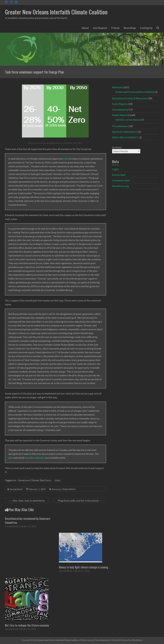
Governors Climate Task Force (35, 480)
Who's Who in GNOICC (125, 137)
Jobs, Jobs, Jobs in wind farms (27, 500)
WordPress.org (120, 186)
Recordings (130, 28)
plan (11, 458)
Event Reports (120, 104)
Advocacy (57, 489)
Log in (115, 169)
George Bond (16, 489)
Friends (115, 28)
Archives (117, 147)
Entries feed (119, 175)
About (85, 28)
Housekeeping (120, 109)
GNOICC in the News (127, 120)
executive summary (35, 458)
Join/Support (100, 28)
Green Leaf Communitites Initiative (135, 92)
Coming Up (146, 28)
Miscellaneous (120, 126)
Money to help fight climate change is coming (84, 567)
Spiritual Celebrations (124, 132)
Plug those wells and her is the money (80, 500)
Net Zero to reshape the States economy (27, 625)
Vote (57, 480)
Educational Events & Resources (130, 98)
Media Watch (69, 489)
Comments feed (121, 180)
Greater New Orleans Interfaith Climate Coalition (56, 12)
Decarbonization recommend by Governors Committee (28, 520)
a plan (66, 159)
